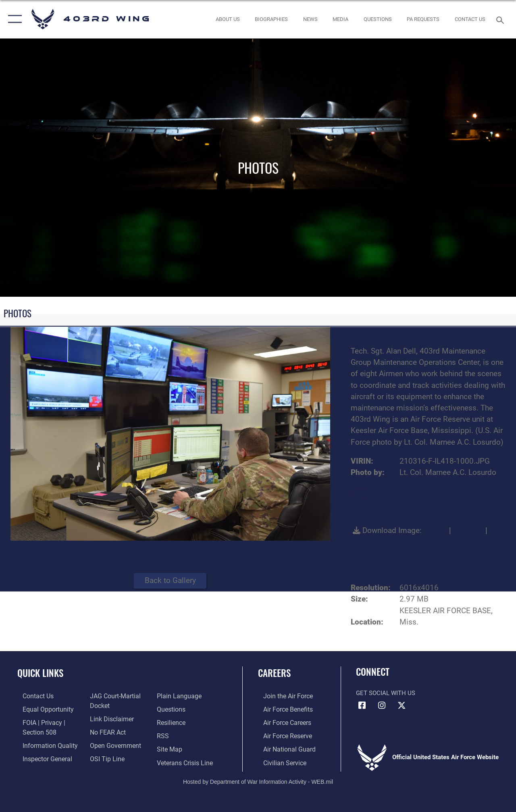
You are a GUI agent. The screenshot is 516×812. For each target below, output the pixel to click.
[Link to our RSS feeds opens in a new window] (164, 735)
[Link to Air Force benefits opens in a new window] (282, 709)
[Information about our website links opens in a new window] (109, 718)
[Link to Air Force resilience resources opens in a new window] (172, 722)
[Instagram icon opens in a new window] (382, 706)
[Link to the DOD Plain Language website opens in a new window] (179, 696)
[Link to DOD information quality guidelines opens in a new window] (43, 743)
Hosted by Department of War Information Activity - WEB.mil (258, 779)
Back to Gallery (170, 581)
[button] (13, 19)
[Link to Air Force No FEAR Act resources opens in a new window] (105, 731)
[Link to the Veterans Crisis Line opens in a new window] (186, 760)
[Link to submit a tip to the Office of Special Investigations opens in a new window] (104, 756)
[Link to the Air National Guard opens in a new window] (283, 747)
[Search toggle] (501, 19)
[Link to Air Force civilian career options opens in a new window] (279, 760)
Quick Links (40, 673)
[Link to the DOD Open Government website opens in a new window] (112, 743)
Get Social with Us (386, 693)
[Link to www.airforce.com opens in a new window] (282, 696)
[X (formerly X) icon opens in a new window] (402, 706)
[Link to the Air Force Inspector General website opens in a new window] (41, 756)
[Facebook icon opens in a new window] (362, 706)
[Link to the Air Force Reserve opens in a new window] (282, 735)
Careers (274, 673)
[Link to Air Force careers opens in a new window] (282, 722)
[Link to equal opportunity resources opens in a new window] (41, 709)
